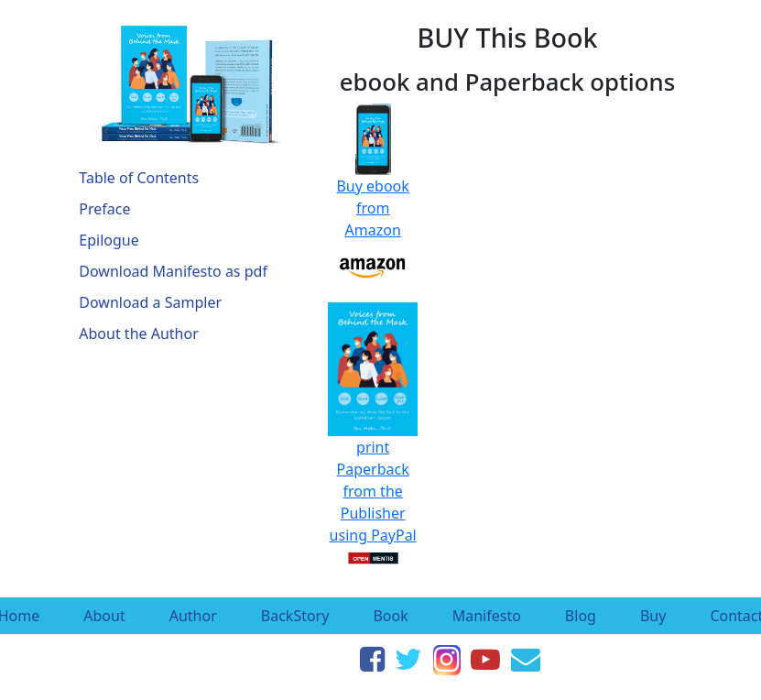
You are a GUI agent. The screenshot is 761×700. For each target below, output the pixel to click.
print (373, 380)
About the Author (138, 334)
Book (390, 616)
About (104, 616)
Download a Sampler (150, 302)
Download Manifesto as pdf (173, 271)
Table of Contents (139, 178)
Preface (104, 209)
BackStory (295, 616)
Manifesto (487, 616)
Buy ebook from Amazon (372, 183)
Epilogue (109, 240)
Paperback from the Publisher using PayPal (373, 513)
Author (193, 616)
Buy (653, 616)
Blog (581, 616)
